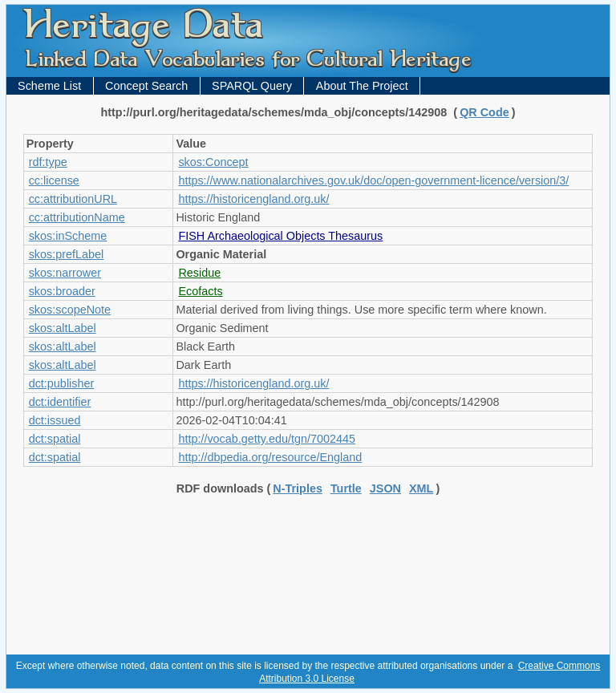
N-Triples (298, 488)
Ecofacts (200, 291)
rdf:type (48, 162)
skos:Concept (213, 162)
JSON (385, 488)
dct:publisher (62, 383)
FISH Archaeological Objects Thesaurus (280, 236)
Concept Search (146, 86)
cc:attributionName (77, 217)
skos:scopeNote (70, 310)
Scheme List (49, 86)
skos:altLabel (63, 328)
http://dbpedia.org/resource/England (270, 457)
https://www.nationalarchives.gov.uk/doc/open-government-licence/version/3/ (373, 180)
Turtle (346, 488)
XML (421, 488)
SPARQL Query (252, 86)
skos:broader (62, 291)
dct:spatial (55, 439)
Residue (199, 273)
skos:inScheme (68, 236)
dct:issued (55, 420)
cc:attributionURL (73, 199)
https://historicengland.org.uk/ (253, 199)
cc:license (54, 180)
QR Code (484, 112)
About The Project (362, 86)
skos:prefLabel (67, 254)
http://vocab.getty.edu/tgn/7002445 (267, 439)
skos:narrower (65, 273)
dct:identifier (60, 402)
